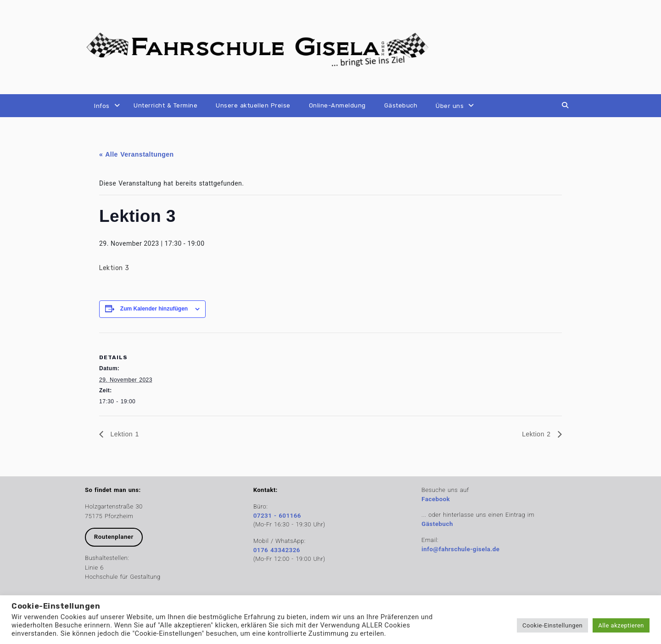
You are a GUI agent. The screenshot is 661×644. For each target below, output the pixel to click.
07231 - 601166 (277, 516)
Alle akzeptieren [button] (621, 625)
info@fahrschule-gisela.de (460, 549)
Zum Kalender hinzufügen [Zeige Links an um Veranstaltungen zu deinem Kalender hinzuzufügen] (154, 309)
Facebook (436, 499)
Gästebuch (401, 105)
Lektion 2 (538, 434)
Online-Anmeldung (337, 105)
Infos (102, 106)
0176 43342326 (277, 550)
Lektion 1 (123, 434)
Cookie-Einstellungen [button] (552, 625)
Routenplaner (114, 537)
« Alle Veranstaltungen (137, 154)
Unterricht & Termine (165, 105)
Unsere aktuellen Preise (253, 105)
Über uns (450, 106)
